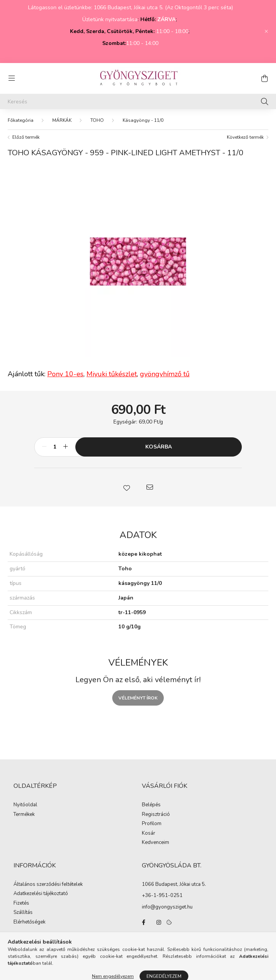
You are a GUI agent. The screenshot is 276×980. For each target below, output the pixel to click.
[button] (126, 487)
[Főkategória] (21, 120)
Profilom (152, 824)
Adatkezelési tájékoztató (41, 894)
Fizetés (21, 904)
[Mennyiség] (55, 447)
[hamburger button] (12, 78)
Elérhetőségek (29, 922)
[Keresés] (138, 101)
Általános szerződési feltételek (48, 885)
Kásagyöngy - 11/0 (143, 120)
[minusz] (44, 447)
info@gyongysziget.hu (167, 907)
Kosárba (159, 447)
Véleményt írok (138, 698)
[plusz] (65, 447)
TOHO (97, 120)
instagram (159, 922)
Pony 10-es (65, 374)
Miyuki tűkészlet (112, 374)
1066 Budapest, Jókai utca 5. (174, 884)
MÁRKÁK (62, 120)
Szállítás (23, 913)
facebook (143, 922)
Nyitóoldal (25, 805)
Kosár (149, 834)
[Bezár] (266, 32)
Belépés (151, 805)
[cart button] (264, 78)
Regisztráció (156, 815)
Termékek (24, 815)
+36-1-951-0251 (162, 895)
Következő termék (245, 137)
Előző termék (26, 137)
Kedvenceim (155, 843)
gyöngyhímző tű (165, 374)
